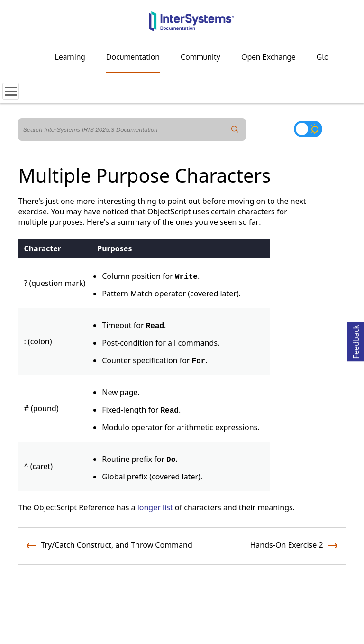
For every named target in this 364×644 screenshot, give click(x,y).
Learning (70, 57)
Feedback (356, 340)
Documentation (133, 57)
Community (200, 57)
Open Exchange (268, 57)
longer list (155, 507)
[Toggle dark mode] (308, 129)
